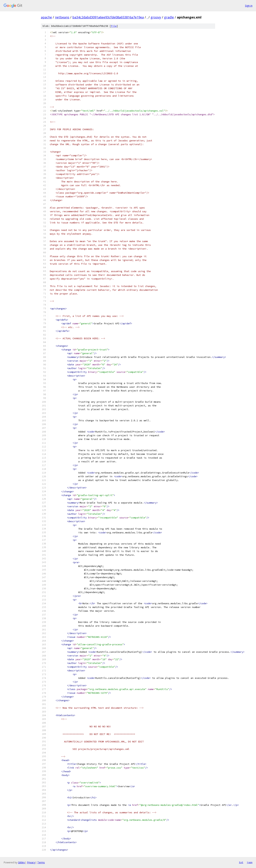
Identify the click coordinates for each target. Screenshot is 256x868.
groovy (156, 17)
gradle (169, 17)
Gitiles (21, 862)
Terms (41, 862)
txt (241, 862)
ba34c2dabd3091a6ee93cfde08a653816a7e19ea (108, 17)
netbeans (62, 17)
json (250, 862)
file (114, 26)
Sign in (249, 6)
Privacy (31, 862)
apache (46, 17)
